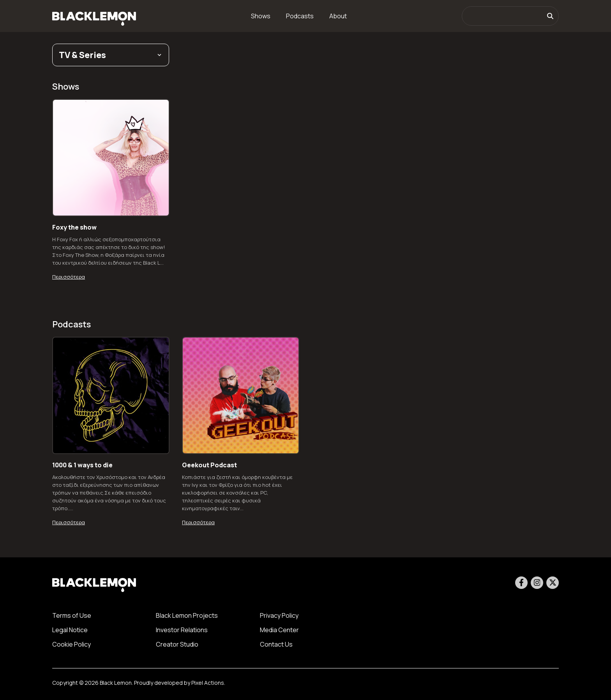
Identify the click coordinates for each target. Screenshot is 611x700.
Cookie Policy (72, 644)
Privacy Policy (279, 615)
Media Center (279, 630)
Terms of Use (72, 615)
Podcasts (300, 16)
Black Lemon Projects (187, 615)
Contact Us (276, 644)
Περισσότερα (69, 277)
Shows (261, 16)
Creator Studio (177, 644)
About (338, 16)
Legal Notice (70, 630)
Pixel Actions (208, 683)
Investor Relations (182, 630)
